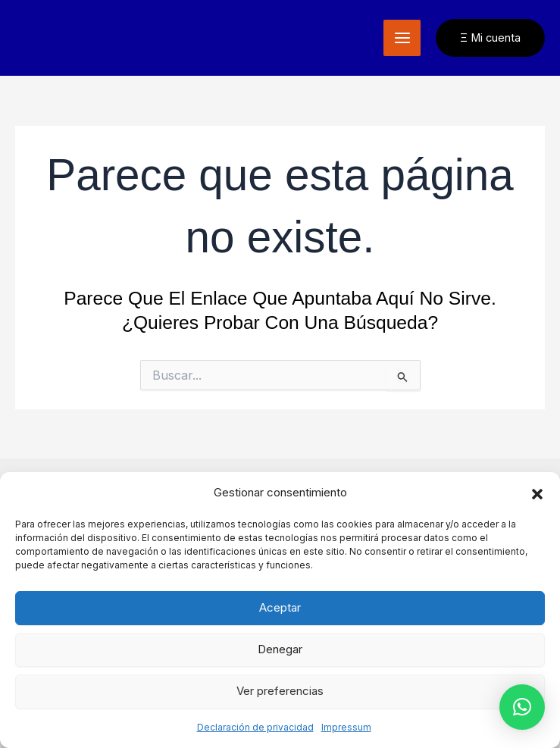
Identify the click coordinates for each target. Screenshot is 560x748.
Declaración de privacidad (255, 727)
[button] (537, 493)
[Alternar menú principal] (402, 38)
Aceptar (280, 607)
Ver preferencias (280, 691)
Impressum (346, 727)
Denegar (280, 649)
